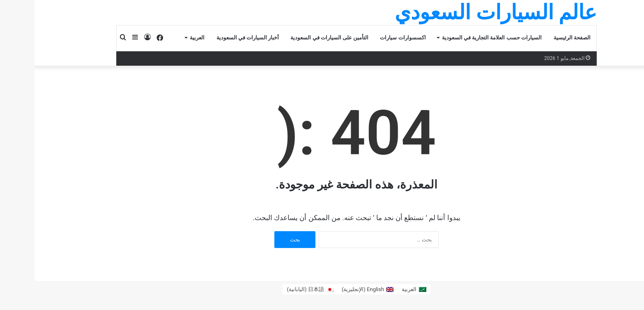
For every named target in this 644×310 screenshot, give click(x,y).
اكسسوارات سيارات (368, 38)
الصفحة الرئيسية (538, 38)
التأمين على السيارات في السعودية (295, 38)
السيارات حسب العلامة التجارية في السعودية (457, 38)
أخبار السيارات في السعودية (213, 38)
